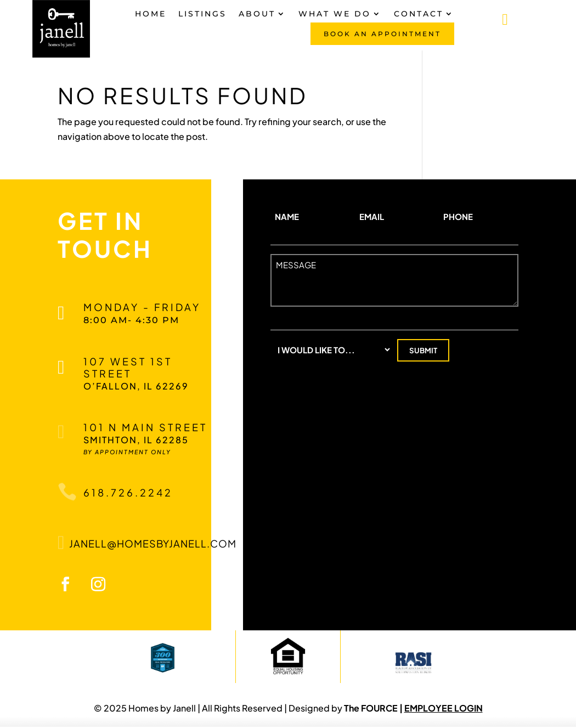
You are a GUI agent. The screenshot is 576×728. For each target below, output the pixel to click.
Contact (419, 14)
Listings (202, 14)
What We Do (335, 14)
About (257, 14)
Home (151, 14)
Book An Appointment (382, 34)
